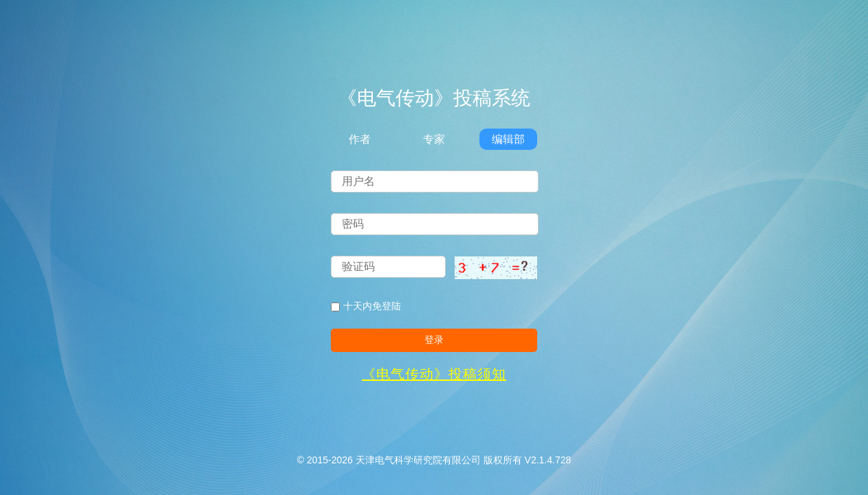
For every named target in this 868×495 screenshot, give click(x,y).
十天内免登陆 (366, 306)
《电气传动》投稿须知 (434, 374)
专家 (434, 139)
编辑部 (508, 139)
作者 (360, 139)
